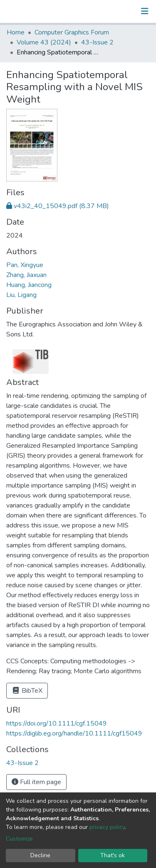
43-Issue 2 (97, 42)
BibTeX (27, 691)
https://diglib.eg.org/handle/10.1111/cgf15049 (74, 733)
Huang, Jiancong (29, 285)
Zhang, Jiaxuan (26, 275)
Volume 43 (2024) (44, 42)
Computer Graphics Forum (72, 32)
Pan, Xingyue (25, 265)
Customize (19, 839)
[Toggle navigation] (145, 11)
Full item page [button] (36, 782)
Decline (40, 855)
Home (16, 32)
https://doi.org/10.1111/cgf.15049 (57, 723)
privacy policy (107, 827)
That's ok (113, 855)
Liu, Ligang (21, 295)
